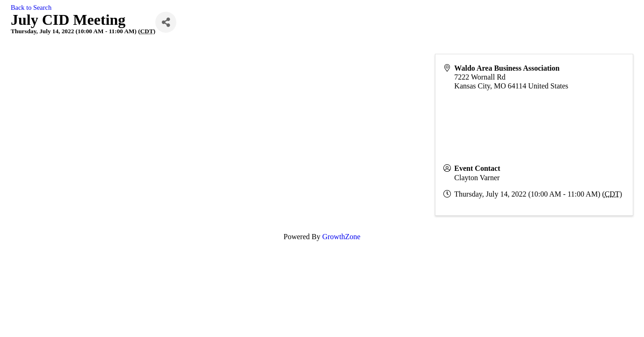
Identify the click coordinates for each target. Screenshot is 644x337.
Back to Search (31, 7)
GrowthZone (341, 237)
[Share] (166, 22)
